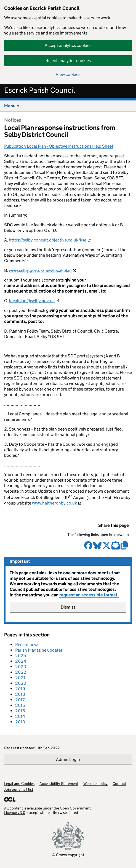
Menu (10, 106)
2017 (20, 700)
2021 (20, 678)
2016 (20, 705)
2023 (21, 667)
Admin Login (68, 759)
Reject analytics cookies (68, 61)
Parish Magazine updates (39, 650)
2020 (21, 683)
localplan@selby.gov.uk (32, 301)
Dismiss (68, 607)
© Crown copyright (68, 855)
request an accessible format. (89, 595)
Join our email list (19, 789)
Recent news (27, 645)
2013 (20, 722)
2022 (21, 672)
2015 (20, 711)
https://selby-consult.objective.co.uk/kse (48, 240)
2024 (21, 661)
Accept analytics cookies (68, 45)
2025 (21, 656)
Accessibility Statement (59, 784)
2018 (20, 694)
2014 (20, 716)
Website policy (95, 784)
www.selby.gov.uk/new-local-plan (40, 270)
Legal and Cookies (19, 784)
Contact (119, 784)
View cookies (68, 74)
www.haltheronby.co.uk (54, 503)
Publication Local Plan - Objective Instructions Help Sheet (59, 146)
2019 (20, 689)
